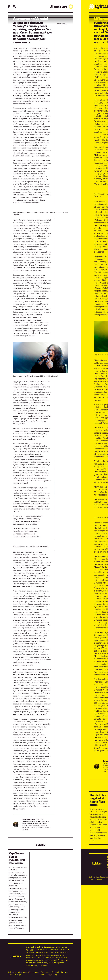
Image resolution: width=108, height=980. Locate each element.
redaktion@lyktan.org (49, 975)
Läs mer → (93, 841)
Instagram (65, 972)
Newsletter (45, 972)
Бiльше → (11, 931)
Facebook (55, 972)
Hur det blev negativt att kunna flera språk (98, 800)
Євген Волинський (29, 819)
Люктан (62, 7)
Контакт (44, 965)
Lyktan (97, 864)
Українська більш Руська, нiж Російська (17, 858)
